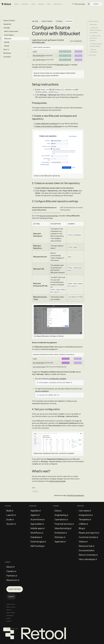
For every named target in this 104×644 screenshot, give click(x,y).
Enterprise (78, 52)
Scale (10, 519)
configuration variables (58, 379)
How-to (6, 49)
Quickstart (7, 24)
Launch (11, 515)
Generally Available (65, 52)
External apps (38, 541)
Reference (7, 53)
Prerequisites (93, 25)
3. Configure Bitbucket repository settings (96, 45)
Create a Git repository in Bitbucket (49, 126)
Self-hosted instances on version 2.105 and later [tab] (71, 209)
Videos (83, 541)
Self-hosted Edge (38, 56)
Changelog (10, 616)
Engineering (61, 515)
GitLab (7, 46)
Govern (11, 524)
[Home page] (35, 21)
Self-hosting (37, 546)
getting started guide (57, 481)
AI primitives (37, 519)
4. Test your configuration (93, 51)
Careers (11, 571)
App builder (37, 524)
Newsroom (13, 580)
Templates (85, 519)
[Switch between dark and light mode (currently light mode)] (89, 4)
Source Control (9, 20)
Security (9, 610)
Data (58, 511)
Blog (82, 528)
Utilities (83, 524)
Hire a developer (88, 559)
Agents (35, 515)
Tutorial (35, 491)
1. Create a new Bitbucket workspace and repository (96, 30)
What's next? (92, 55)
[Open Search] (97, 4)
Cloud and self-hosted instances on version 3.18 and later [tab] (44, 209)
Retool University (88, 555)
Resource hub (86, 546)
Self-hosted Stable (39, 60)
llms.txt (9, 621)
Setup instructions (94, 21)
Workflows (37, 533)
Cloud (35, 51)
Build (10, 511)
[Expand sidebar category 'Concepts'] (28, 57)
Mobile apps (37, 528)
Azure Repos (9, 35)
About (10, 567)
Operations (61, 519)
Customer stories (88, 537)
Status (9, 618)
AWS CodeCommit (11, 31)
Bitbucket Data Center (42, 75)
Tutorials (7, 28)
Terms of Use (11, 604)
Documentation (87, 550)
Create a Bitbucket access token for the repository (54, 188)
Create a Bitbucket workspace (47, 123)
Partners (12, 576)
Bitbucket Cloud (63, 65)
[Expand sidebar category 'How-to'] (28, 49)
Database (36, 537)
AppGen (36, 511)
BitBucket (8, 39)
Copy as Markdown (76, 41)
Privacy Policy (11, 607)
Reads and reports (89, 533)
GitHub (7, 42)
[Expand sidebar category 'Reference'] (28, 53)
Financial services (64, 524)
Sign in (11, 597)
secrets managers (42, 391)
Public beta (66, 359)
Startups (60, 537)
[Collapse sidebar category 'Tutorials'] (28, 28)
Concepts (7, 57)
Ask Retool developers (76, 495)
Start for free (15, 589)
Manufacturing (63, 528)
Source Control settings (49, 216)
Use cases (85, 511)
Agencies (60, 541)
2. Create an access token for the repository (95, 38)
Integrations (86, 515)
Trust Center (11, 613)
